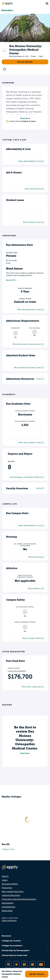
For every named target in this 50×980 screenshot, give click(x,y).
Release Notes (7, 911)
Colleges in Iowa (8, 849)
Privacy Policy (7, 888)
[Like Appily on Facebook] (24, 964)
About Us (5, 876)
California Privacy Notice (11, 895)
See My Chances (37, 974)
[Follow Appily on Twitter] (16, 964)
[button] (5, 69)
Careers (5, 880)
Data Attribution (8, 903)
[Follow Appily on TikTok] (32, 964)
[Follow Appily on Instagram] (9, 964)
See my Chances (25, 62)
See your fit (10, 280)
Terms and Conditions (10, 884)
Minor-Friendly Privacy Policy (13, 891)
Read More (25, 118)
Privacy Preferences (9, 920)
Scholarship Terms (9, 907)
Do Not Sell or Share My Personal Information (19, 899)
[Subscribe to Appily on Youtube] (41, 964)
